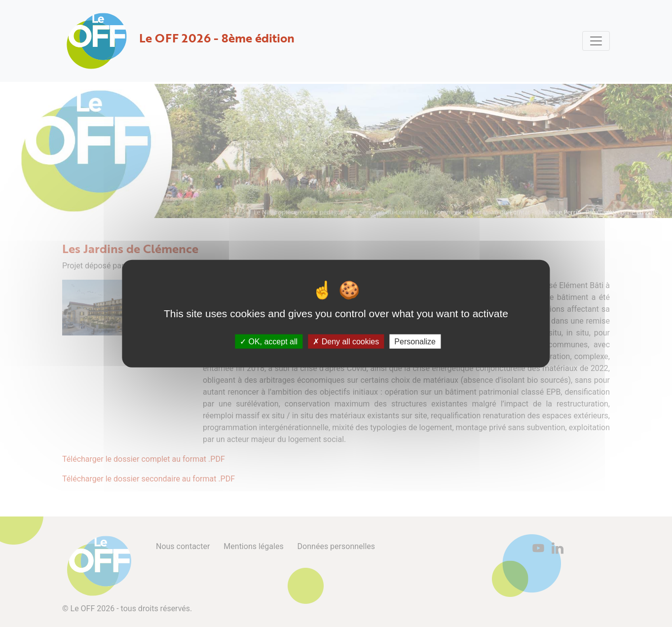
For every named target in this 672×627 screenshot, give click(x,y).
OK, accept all (269, 342)
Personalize (415, 342)
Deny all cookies (346, 342)
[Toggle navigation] (596, 41)
